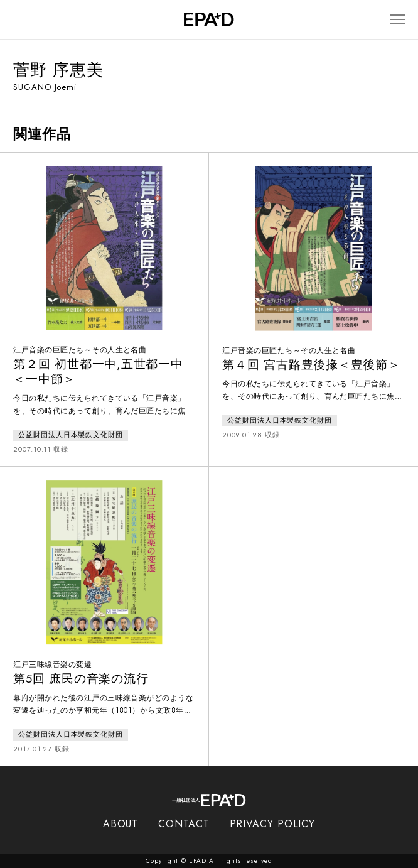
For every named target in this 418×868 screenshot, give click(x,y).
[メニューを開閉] (397, 20)
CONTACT (184, 824)
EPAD (198, 861)
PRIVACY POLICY (273, 824)
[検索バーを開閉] (19, 19)
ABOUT (121, 824)
